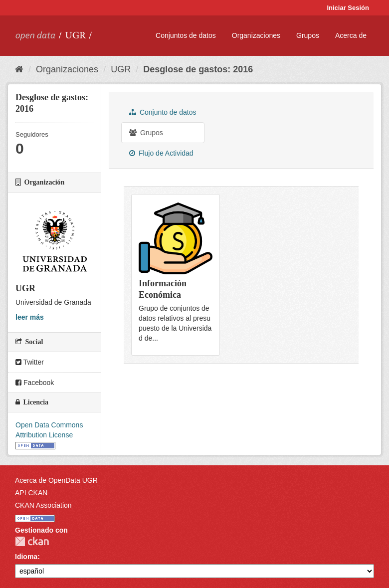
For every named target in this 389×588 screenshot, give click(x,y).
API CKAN (31, 493)
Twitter (30, 362)
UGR (121, 69)
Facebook (35, 383)
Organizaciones (256, 35)
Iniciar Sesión (348, 8)
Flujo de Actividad (161, 153)
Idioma (26, 557)
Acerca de (351, 35)
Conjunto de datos (163, 112)
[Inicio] (19, 69)
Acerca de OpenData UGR (56, 480)
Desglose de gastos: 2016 (198, 69)
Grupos (308, 35)
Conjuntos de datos (186, 35)
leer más (30, 317)
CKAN (32, 541)
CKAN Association (43, 505)
